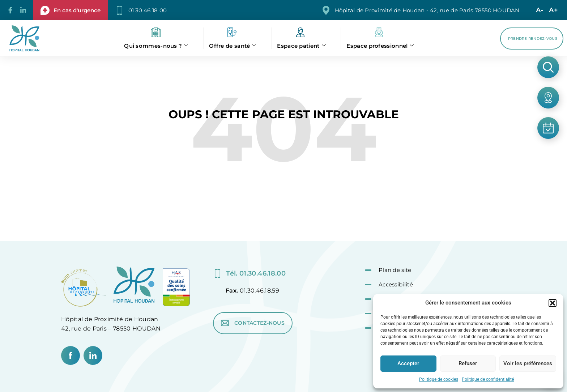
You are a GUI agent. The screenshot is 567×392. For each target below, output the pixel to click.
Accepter (408, 363)
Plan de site (395, 270)
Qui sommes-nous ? (156, 46)
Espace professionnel (380, 46)
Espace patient (301, 46)
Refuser (468, 363)
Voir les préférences (528, 363)
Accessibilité (396, 284)
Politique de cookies (439, 379)
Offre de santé (233, 46)
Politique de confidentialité (488, 379)
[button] (553, 303)
